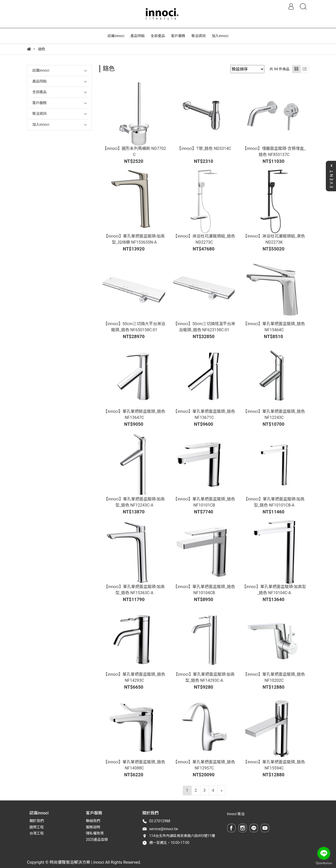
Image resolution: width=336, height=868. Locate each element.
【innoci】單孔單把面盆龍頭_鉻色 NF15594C (274, 765)
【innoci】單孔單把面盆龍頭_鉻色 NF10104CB (204, 590)
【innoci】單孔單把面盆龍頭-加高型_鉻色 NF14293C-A (204, 677)
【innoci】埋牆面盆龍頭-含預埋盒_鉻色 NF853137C (274, 152)
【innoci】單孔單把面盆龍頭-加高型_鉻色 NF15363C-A (134, 590)
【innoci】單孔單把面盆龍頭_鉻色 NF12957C (204, 765)
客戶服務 (39, 103)
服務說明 (93, 827)
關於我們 (37, 821)
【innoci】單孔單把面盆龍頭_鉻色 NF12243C (274, 414)
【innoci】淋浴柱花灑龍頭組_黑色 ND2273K (274, 239)
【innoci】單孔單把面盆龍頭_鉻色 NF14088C (134, 765)
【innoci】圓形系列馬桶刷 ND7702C (134, 152)
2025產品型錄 (97, 840)
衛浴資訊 (39, 114)
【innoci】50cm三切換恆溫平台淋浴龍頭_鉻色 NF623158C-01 (204, 327)
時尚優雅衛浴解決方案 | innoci (77, 862)
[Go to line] (324, 853)
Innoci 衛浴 (236, 814)
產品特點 (39, 81)
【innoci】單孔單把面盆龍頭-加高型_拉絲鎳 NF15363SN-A (134, 239)
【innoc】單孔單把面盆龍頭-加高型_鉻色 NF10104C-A (274, 590)
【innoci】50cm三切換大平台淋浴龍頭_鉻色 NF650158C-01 (134, 327)
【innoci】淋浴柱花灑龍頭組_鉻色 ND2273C (204, 239)
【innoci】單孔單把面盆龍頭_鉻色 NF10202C (274, 677)
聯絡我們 (93, 821)
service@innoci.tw (164, 829)
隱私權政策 (95, 833)
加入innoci (41, 125)
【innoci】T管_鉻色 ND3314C (204, 148)
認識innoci (41, 70)
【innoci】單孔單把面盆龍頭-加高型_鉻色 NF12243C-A (134, 502)
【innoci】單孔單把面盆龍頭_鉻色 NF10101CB (204, 502)
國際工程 (37, 827)
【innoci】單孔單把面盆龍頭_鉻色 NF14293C (134, 677)
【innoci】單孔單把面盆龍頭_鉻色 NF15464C (274, 327)
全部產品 (39, 92)
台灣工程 (37, 833)
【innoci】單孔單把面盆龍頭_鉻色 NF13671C (204, 414)
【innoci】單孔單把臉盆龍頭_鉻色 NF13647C (134, 414)
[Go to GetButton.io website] (324, 863)
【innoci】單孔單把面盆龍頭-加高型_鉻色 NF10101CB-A (274, 502)
